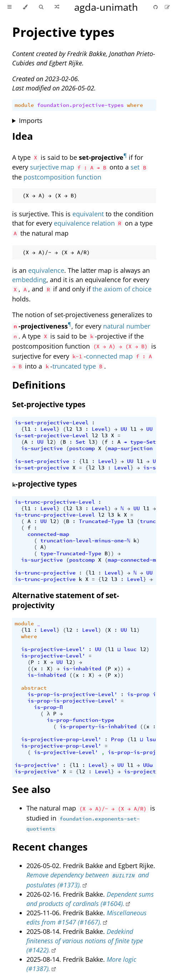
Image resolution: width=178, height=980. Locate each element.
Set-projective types (49, 404)
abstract (34, 688)
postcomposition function (62, 177)
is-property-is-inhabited (98, 727)
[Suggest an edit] (167, 7)
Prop (117, 739)
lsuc (130, 649)
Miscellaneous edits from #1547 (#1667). (87, 917)
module (24, 105)
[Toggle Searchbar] (41, 7)
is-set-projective (42, 461)
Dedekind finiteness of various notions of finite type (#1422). (85, 941)
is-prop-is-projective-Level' (72, 694)
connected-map (48, 534)
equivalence (46, 270)
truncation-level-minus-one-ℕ (85, 541)
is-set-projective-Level (52, 423)
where (135, 105)
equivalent (88, 214)
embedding (29, 280)
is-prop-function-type (80, 720)
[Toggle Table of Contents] (9, 7)
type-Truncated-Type (71, 553)
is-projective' (37, 765)
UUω (148, 765)
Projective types (63, 32)
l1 (27, 429)
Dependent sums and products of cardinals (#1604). (90, 899)
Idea (22, 136)
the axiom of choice (122, 289)
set (135, 167)
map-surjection (130, 448)
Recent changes (50, 847)
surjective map (52, 167)
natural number (127, 326)
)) (111, 553)
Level (48, 429)
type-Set (143, 442)
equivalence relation (84, 223)
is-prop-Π (48, 707)
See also (31, 789)
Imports (31, 120)
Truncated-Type (101, 521)
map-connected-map (135, 560)
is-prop (138, 694)
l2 (69, 429)
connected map (109, 356)
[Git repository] (156, 7)
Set (80, 442)
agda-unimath (106, 7)
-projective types (44, 484)
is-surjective (42, 448)
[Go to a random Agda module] (57, 7)
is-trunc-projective (45, 573)
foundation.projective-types (80, 105)
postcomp (82, 448)
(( (31, 669)
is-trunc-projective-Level (55, 502)
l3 (79, 429)
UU (124, 429)
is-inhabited (82, 669)
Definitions (39, 385)
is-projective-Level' (53, 649)
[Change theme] (25, 7)
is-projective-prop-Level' (61, 739)
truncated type (74, 366)
